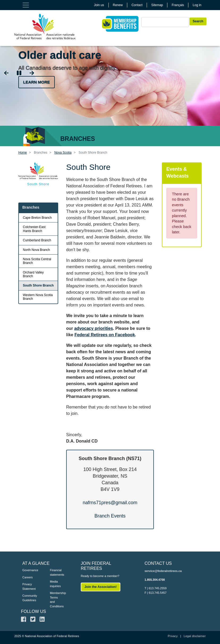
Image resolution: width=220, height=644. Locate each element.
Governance (28, 570)
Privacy (173, 636)
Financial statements (56, 572)
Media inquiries (55, 584)
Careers (27, 577)
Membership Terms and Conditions (56, 600)
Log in (197, 5)
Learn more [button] (37, 82)
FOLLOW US (33, 611)
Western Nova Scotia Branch (38, 297)
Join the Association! (101, 587)
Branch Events (110, 516)
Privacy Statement (28, 586)
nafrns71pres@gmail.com (110, 503)
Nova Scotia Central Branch (37, 261)
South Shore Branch (38, 285)
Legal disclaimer (195, 636)
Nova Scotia (63, 153)
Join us (99, 5)
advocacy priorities (94, 328)
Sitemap (157, 5)
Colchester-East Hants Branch (34, 229)
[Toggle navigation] (26, 5)
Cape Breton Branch (37, 218)
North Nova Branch (36, 250)
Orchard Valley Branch (33, 274)
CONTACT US (158, 563)
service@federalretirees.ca (163, 571)
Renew (118, 5)
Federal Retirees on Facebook (105, 335)
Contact (137, 5)
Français (178, 5)
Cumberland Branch (37, 240)
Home (23, 153)
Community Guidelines (28, 598)
